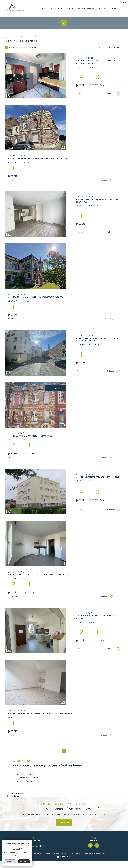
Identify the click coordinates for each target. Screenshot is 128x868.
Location (28, 37)
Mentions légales (75, 853)
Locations (62, 8)
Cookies (103, 853)
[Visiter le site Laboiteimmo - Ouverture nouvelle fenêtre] (64, 858)
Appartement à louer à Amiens (27, 778)
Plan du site (67, 853)
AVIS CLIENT (103, 8)
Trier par (101, 47)
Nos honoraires (60, 853)
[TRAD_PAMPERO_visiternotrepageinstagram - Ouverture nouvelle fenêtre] (97, 845)
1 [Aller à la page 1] (60, 751)
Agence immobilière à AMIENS (14, 37)
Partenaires (88, 853)
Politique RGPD (96, 853)
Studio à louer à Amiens (24, 781)
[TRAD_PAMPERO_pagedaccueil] (16, 12)
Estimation (80, 8)
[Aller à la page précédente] (56, 751)
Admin (83, 853)
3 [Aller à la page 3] (68, 751)
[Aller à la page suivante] (72, 751)
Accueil (45, 8)
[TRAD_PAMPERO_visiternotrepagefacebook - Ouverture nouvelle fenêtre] (90, 845)
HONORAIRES (92, 8)
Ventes (53, 8)
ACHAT (71, 8)
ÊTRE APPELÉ (114, 8)
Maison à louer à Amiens (24, 774)
